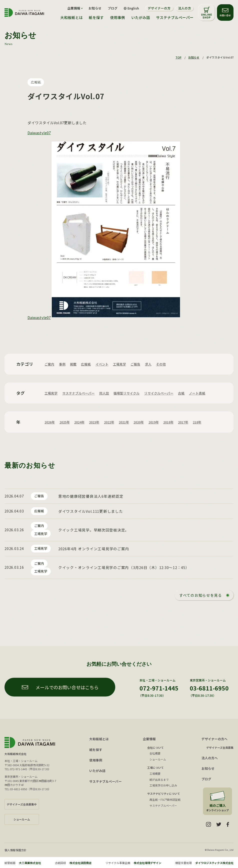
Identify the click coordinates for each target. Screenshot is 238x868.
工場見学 (119, 364)
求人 (148, 364)
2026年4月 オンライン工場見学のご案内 (94, 549)
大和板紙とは (71, 18)
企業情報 (149, 739)
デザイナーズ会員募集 (220, 747)
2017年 (183, 422)
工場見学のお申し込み (163, 785)
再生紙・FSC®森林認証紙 (165, 799)
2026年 (50, 422)
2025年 (65, 422)
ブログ (113, 8)
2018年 (168, 422)
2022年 (109, 422)
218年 (197, 422)
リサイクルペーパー (159, 393)
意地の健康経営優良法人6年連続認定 (91, 496)
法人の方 (184, 8)
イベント (102, 364)
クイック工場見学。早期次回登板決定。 (94, 530)
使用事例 (117, 18)
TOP (178, 57)
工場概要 (155, 773)
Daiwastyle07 (39, 133)
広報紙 (36, 82)
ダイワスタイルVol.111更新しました (91, 511)
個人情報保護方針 (15, 850)
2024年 (79, 422)
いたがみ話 (141, 18)
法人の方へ (210, 758)
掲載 (73, 364)
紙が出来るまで (159, 779)
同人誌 (104, 393)
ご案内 (49, 364)
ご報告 (135, 364)
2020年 (139, 422)
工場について (155, 767)
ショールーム (158, 759)
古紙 (181, 393)
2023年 (94, 422)
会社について (155, 747)
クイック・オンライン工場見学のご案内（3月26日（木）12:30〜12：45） (124, 567)
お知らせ (95, 8)
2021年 (124, 422)
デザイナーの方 (159, 8)
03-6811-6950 (209, 688)
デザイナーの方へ (214, 739)
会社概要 (155, 753)
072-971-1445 (159, 688)
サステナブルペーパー (175, 18)
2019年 (154, 422)
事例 (62, 364)
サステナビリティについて (164, 793)
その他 (161, 364)
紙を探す (96, 18)
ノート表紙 (197, 393)
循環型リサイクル (126, 393)
